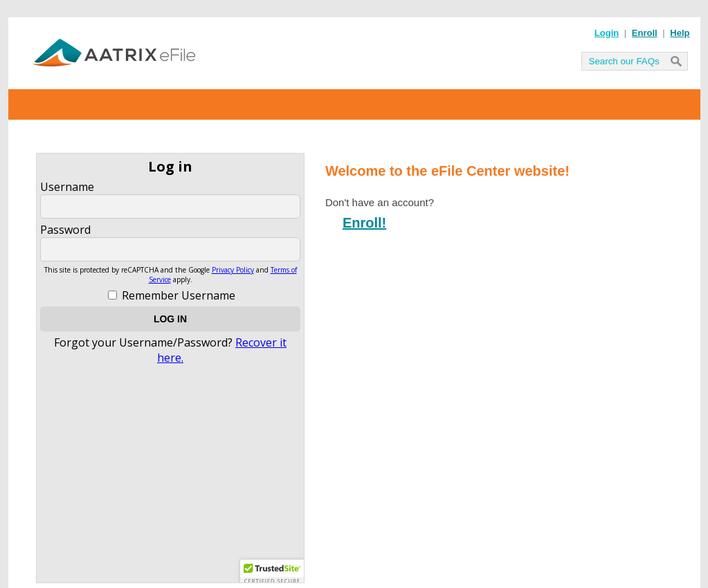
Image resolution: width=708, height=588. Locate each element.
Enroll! (364, 223)
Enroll (645, 33)
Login (607, 33)
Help (680, 33)
